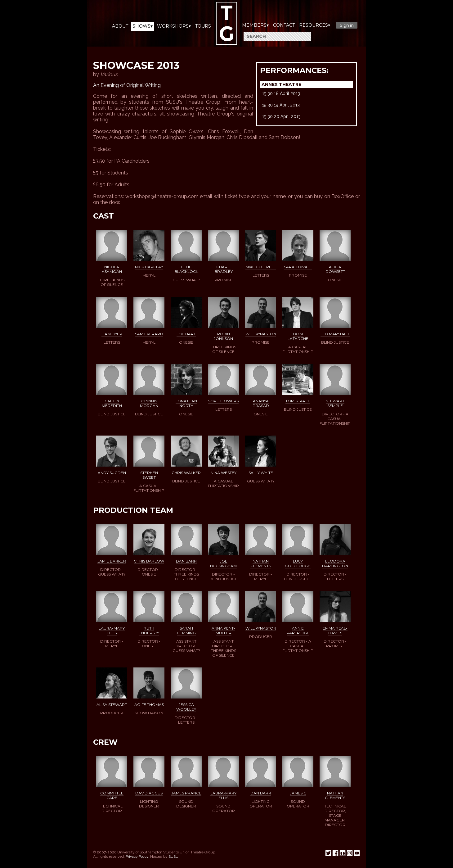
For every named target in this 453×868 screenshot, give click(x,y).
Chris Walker (186, 473)
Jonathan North (186, 403)
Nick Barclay (149, 267)
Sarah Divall (298, 267)
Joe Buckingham (223, 563)
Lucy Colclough (298, 563)
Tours (203, 26)
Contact (284, 25)
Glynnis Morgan (149, 403)
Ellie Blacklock (186, 269)
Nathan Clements (261, 563)
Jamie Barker (112, 561)
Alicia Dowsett (335, 269)
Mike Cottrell (261, 267)
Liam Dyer (112, 334)
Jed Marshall (335, 334)
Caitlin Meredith (112, 403)
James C (298, 793)
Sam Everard (149, 334)
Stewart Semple (335, 403)
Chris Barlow (149, 561)
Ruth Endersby (149, 631)
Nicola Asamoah (112, 269)
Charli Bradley (224, 269)
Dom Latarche (298, 336)
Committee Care (112, 795)
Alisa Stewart (112, 705)
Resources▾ (315, 25)
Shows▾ (143, 26)
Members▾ (255, 25)
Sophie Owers (223, 401)
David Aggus (149, 793)
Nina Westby (224, 473)
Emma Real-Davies (335, 631)
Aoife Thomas (149, 705)
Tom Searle (298, 401)
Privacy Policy (137, 857)
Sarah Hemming (186, 631)
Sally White (261, 473)
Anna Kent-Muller (223, 631)
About (120, 26)
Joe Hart (186, 334)
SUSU (173, 857)
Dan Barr (186, 561)
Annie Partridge (298, 631)
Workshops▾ (174, 26)
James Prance (186, 793)
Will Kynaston (261, 334)
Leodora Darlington (335, 563)
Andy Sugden (112, 473)
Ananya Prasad (261, 403)
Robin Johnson (223, 336)
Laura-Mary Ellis (112, 631)
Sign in (347, 25)
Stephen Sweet (149, 475)
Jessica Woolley (186, 707)
